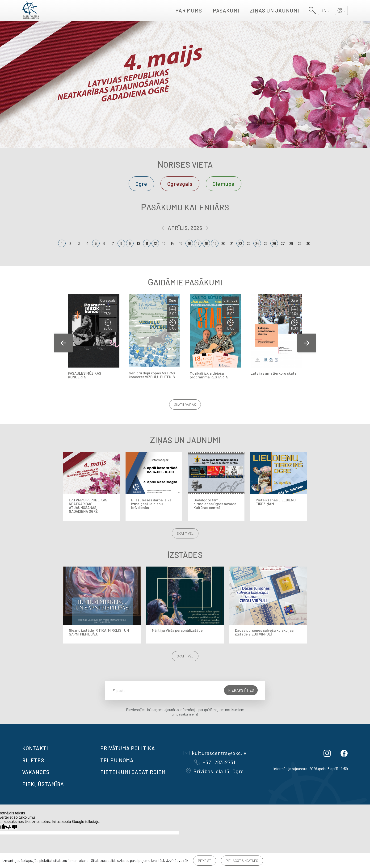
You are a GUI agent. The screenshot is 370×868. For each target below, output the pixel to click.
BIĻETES (33, 760)
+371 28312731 (215, 762)
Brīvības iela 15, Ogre (215, 771)
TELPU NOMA (117, 760)
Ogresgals (180, 184)
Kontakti (35, 748)
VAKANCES (36, 772)
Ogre (141, 184)
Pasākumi (226, 10)
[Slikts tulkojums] (12, 827)
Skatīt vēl (185, 533)
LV (324, 11)
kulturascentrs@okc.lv (215, 753)
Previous (63, 343)
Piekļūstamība (43, 784)
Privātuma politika (128, 748)
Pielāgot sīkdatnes (242, 861)
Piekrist (205, 861)
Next (307, 343)
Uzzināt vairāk (177, 860)
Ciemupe (224, 184)
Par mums (189, 10)
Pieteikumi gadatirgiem (133, 772)
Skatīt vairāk (185, 404)
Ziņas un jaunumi (275, 10)
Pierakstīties (241, 690)
